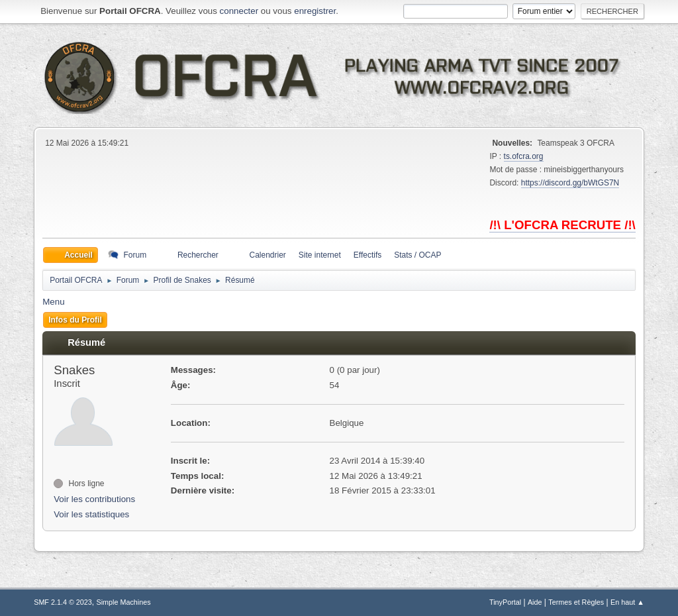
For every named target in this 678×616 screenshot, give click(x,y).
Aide (535, 602)
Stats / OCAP (417, 255)
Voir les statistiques (91, 514)
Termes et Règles (576, 602)
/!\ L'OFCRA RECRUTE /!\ (562, 225)
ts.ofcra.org (524, 156)
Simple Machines (124, 602)
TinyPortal (505, 602)
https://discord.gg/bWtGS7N (570, 183)
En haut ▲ (627, 602)
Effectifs (367, 255)
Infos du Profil (75, 320)
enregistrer (315, 11)
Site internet (320, 255)
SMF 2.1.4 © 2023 (63, 602)
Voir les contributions (94, 499)
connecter (239, 11)
